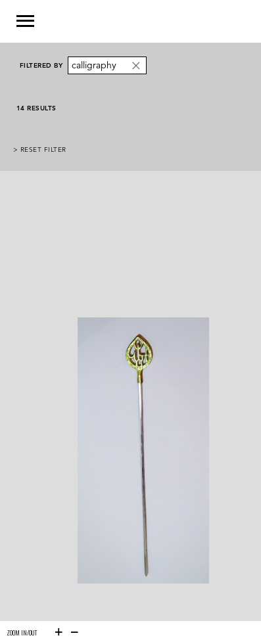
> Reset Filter (40, 149)
